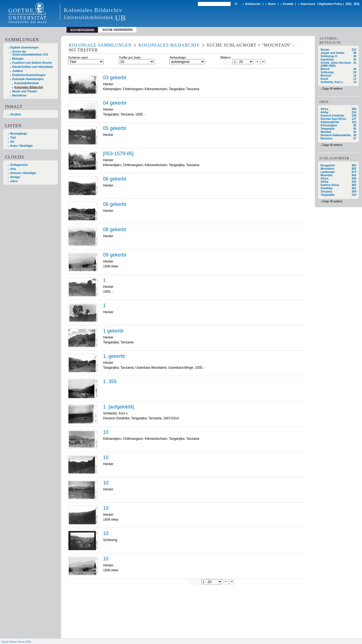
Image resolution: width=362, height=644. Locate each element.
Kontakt (288, 4)
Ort (12, 142)
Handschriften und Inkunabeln (33, 67)
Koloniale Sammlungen (28, 79)
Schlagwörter (19, 165)
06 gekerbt (115, 179)
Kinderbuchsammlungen (29, 75)
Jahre (14, 181)
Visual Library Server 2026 (16, 642)
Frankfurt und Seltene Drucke (32, 63)
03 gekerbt (115, 78)
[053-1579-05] (118, 154)
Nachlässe (19, 95)
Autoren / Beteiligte (23, 173)
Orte (13, 169)
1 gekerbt (113, 331)
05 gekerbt (115, 128)
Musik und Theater (25, 91)
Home (272, 4)
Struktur (16, 115)
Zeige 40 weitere (332, 89)
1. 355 (110, 381)
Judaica (18, 71)
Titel (13, 138)
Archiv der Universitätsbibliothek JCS (30, 53)
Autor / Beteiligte (21, 146)
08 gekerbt (115, 230)
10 (106, 432)
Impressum (308, 4)
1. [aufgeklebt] (118, 407)
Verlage (15, 177)
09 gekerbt (115, 255)
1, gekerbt (114, 356)
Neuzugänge (19, 134)
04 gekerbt (115, 103)
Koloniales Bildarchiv (29, 87)
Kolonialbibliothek (27, 83)
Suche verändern (117, 30)
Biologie (18, 59)
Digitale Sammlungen (25, 48)
